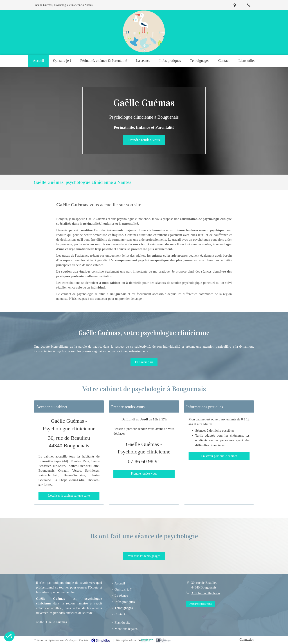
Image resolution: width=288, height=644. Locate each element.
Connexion (247, 640)
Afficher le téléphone (206, 593)
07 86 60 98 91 (144, 461)
